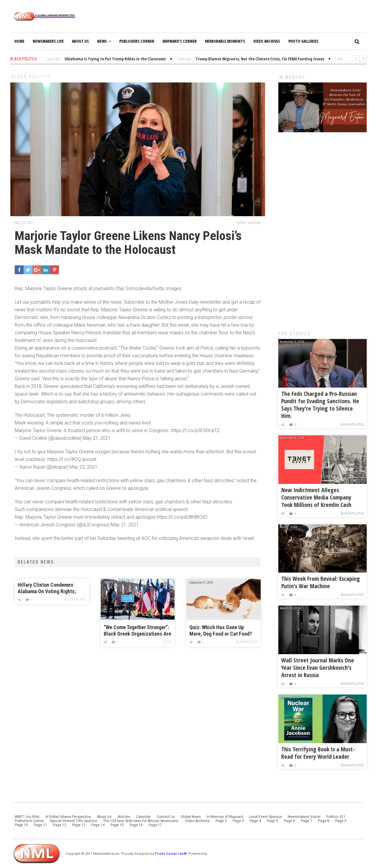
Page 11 (40, 825)
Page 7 (307, 821)
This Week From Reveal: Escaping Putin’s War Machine (321, 582)
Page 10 (21, 825)
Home (19, 41)
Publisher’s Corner (29, 821)
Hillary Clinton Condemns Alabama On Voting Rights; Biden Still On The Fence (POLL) (47, 588)
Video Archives (267, 41)
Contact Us (166, 817)
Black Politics (32, 77)
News (104, 41)
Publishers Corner (137, 41)
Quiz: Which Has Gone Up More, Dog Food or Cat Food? (221, 630)
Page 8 (324, 821)
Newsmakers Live (48, 41)
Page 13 (79, 825)
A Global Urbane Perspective (68, 817)
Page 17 (155, 825)
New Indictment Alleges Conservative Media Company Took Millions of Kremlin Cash (316, 497)
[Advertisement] (323, 229)
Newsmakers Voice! (304, 817)
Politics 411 (336, 817)
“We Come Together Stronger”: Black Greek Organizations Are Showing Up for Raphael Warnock (137, 631)
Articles (124, 817)
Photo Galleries (303, 41)
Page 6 (290, 821)
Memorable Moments (225, 41)
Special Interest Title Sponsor (73, 821)
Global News (191, 817)
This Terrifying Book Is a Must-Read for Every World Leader (318, 753)
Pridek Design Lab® (171, 854)
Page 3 (238, 821)
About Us (80, 41)
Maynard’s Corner (180, 41)
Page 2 (221, 821)
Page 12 (60, 825)
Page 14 (98, 825)
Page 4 (255, 821)
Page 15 (117, 825)
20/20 (168, 642)
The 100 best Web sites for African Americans (141, 821)
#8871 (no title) (27, 817)
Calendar (143, 817)
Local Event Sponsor (265, 817)
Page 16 (136, 825)
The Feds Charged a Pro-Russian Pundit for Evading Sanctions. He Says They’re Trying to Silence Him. (320, 405)
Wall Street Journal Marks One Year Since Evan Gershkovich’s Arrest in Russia (318, 668)
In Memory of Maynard (225, 817)
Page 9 (341, 821)
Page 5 (272, 821)
